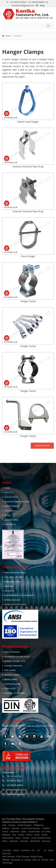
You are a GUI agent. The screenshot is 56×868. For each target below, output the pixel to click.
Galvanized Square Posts (17, 657)
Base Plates (10, 688)
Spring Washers (12, 600)
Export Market (12, 506)
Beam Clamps (11, 679)
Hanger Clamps (12, 675)
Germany (46, 841)
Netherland (35, 841)
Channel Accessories (15, 693)
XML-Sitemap (8, 857)
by (39, 860)
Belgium (6, 828)
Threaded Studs (12, 582)
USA (4, 825)
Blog (42, 5)
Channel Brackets (13, 666)
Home (8, 36)
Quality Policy (12, 497)
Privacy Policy (36, 857)
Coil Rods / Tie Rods (14, 577)
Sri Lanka (46, 832)
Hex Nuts (9, 586)
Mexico (29, 835)
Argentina (14, 841)
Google (28, 860)
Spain (18, 838)
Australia (15, 828)
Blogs (7, 515)
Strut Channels (12, 652)
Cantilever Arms (12, 684)
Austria (21, 835)
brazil (37, 835)
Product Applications (15, 604)
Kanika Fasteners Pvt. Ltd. (27, 850)
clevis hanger (12, 59)
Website (6, 860)
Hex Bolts (9, 591)
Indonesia (15, 832)
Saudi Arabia (34, 832)
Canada (12, 825)
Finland (26, 838)
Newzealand (8, 838)
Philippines (39, 825)
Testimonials (11, 511)
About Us (9, 493)
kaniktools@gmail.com (23, 5)
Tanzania (24, 841)
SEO (34, 860)
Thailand (46, 828)
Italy (14, 835)
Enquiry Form (11, 520)
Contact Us (10, 524)
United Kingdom (25, 825)
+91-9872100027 (18, 2)
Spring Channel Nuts (15, 661)
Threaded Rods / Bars (15, 573)
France (5, 832)
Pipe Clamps (10, 670)
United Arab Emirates (31, 828)
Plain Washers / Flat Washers (19, 595)
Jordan (45, 835)
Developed (16, 860)
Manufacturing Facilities (17, 502)
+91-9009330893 (36, 2)
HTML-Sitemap (22, 857)
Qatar (24, 832)
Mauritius (6, 835)
